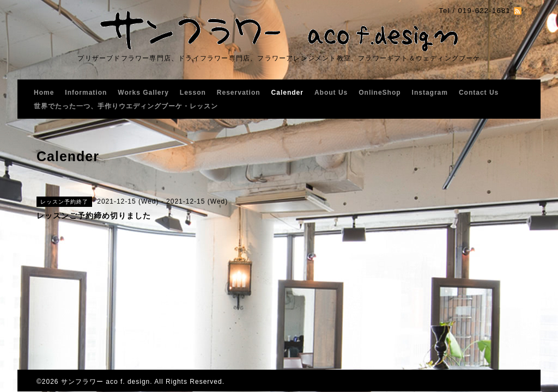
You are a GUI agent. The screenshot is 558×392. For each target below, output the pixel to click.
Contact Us (479, 93)
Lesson (193, 93)
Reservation (239, 93)
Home (44, 93)
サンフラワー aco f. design (105, 382)
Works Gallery (143, 93)
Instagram (430, 93)
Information (86, 93)
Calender (287, 93)
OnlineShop (380, 93)
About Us (331, 93)
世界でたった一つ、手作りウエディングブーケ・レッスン (126, 106)
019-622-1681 (484, 11)
